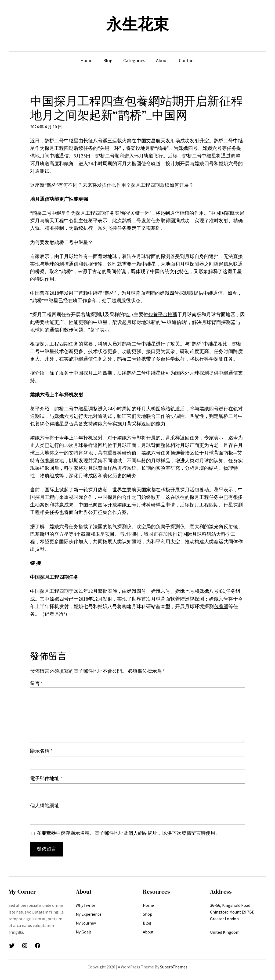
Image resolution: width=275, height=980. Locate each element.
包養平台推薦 (163, 315)
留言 (36, 683)
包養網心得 (42, 424)
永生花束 (137, 24)
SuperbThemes (174, 967)
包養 (199, 490)
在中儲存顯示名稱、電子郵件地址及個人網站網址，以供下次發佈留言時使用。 (128, 833)
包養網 (47, 461)
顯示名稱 (41, 751)
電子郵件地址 (46, 778)
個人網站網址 (45, 806)
